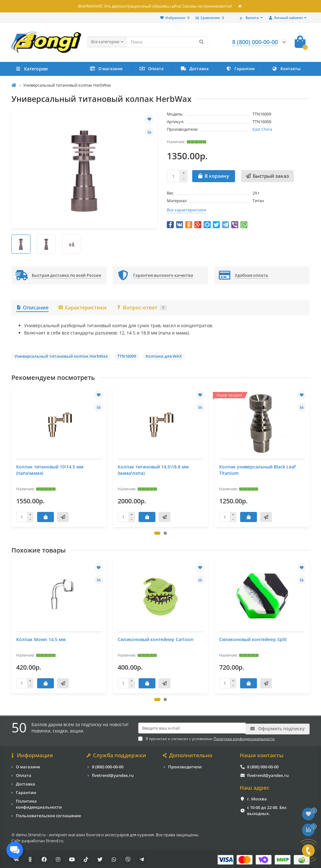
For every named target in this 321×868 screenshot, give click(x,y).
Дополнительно (188, 754)
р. (250, 18)
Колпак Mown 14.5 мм (41, 639)
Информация (32, 754)
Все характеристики (187, 210)
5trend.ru (55, 839)
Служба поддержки (117, 754)
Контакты (286, 69)
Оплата (152, 69)
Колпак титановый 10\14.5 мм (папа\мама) (50, 470)
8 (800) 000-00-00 (108, 765)
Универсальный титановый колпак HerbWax (61, 356)
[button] (157, 533)
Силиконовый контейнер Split (253, 639)
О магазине (106, 69)
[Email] (192, 728)
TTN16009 (127, 356)
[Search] (167, 42)
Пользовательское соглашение (48, 814)
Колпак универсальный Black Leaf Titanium (257, 470)
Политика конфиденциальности (39, 803)
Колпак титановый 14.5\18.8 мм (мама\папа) (153, 470)
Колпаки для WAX (164, 356)
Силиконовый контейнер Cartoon (156, 639)
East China (262, 129)
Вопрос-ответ (141, 308)
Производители (185, 765)
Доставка (195, 69)
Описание (32, 308)
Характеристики (82, 308)
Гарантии (240, 69)
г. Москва (257, 798)
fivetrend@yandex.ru (113, 774)
